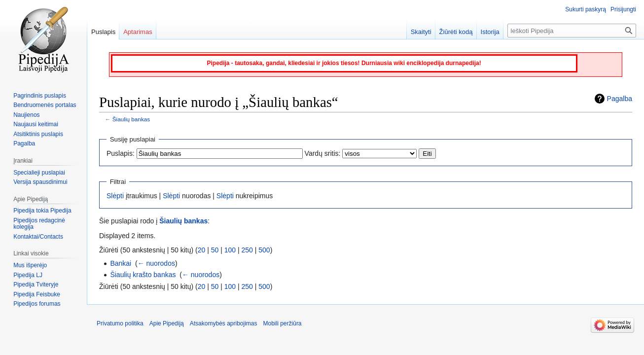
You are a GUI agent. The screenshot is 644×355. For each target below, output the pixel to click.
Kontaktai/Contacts (38, 237)
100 (230, 250)
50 (215, 250)
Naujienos (26, 115)
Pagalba (620, 99)
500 (264, 250)
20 (202, 250)
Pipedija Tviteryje (36, 284)
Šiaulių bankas (131, 119)
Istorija (490, 32)
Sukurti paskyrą (586, 9)
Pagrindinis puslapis (40, 96)
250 (247, 250)
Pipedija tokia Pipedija (42, 211)
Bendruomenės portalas (45, 105)
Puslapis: (121, 153)
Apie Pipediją (167, 323)
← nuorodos (156, 263)
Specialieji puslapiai (39, 173)
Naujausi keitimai (36, 124)
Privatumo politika (120, 323)
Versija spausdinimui (40, 182)
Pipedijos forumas (37, 304)
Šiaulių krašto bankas (143, 275)
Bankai (121, 263)
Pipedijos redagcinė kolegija (39, 224)
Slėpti (115, 196)
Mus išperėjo (30, 265)
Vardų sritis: (323, 153)
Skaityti (421, 32)
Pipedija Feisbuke (37, 294)
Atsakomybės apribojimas (224, 323)
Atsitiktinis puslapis (38, 134)
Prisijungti (623, 9)
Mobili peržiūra (283, 323)
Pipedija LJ (28, 275)
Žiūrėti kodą (456, 32)
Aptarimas (138, 32)
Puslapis (103, 32)
